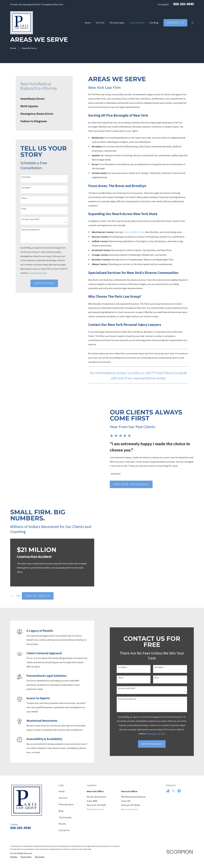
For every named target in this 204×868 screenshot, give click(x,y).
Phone (24, 198)
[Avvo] (168, 791)
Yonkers (127, 232)
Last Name (26, 188)
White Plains (138, 232)
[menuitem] (44, 99)
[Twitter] (173, 791)
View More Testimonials (135, 484)
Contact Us (175, 23)
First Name (26, 177)
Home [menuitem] (88, 23)
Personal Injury (66, 804)
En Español (163, 4)
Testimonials (65, 817)
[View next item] (14, 596)
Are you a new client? (31, 219)
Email (24, 209)
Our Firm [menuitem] (100, 23)
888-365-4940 (183, 4)
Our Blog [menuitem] (154, 23)
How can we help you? (31, 230)
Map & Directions (95, 809)
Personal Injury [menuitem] (117, 23)
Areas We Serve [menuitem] (137, 23)
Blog (61, 811)
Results (62, 824)
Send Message (44, 283)
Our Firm (63, 798)
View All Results (33, 596)
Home (62, 791)
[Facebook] (179, 791)
